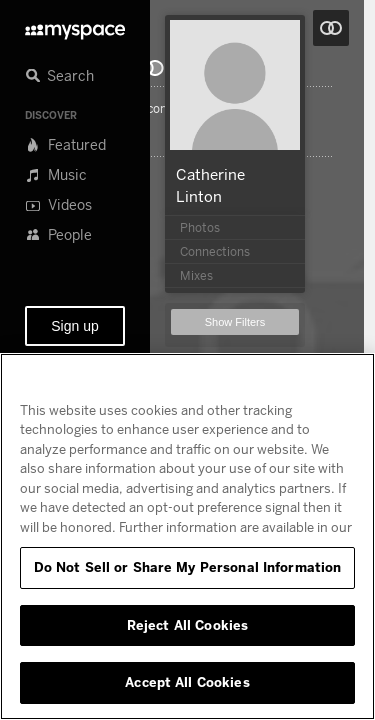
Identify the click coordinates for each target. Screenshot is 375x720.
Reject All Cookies (187, 625)
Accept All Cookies (187, 682)
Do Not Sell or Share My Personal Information (188, 567)
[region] (187, 536)
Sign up (74, 326)
